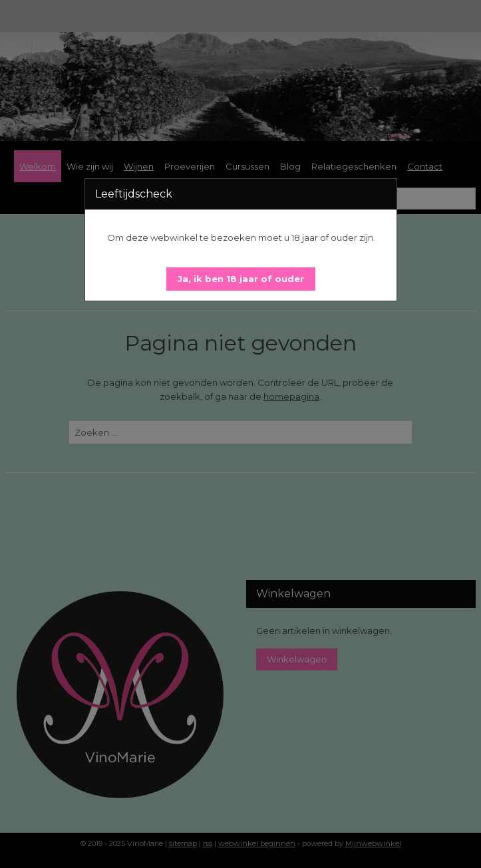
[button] (241, 279)
